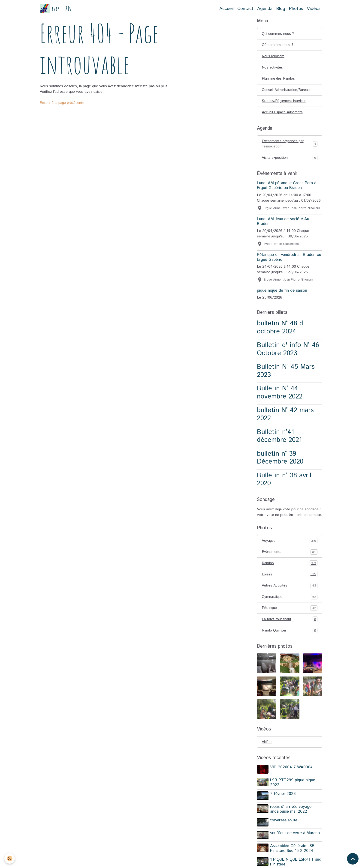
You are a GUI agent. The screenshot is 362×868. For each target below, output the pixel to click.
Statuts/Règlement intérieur (285, 102)
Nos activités (272, 68)
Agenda (265, 9)
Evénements (290, 553)
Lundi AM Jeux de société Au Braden (283, 222)
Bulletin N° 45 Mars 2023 (286, 372)
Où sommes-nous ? (278, 45)
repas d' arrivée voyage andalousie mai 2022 (291, 810)
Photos (296, 9)
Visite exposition (290, 159)
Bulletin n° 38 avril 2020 (284, 480)
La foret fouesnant (290, 621)
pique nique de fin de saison (282, 291)
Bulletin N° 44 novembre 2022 (280, 394)
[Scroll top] (353, 859)
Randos (290, 564)
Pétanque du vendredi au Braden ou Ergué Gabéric (289, 258)
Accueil (226, 9)
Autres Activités (290, 587)
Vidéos (314, 9)
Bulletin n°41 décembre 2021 (279, 437)
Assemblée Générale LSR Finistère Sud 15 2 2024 (293, 849)
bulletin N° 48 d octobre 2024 (280, 329)
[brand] (55, 9)
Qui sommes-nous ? (278, 34)
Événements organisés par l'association (290, 145)
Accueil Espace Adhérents (283, 113)
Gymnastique (290, 598)
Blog (281, 9)
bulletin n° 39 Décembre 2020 (280, 459)
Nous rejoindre (273, 56)
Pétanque (290, 610)
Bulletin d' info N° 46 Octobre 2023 (288, 350)
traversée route (284, 822)
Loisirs (290, 576)
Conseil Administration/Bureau (286, 90)
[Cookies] (10, 858)
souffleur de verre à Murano (295, 834)
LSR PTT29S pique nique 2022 (293, 784)
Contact (245, 9)
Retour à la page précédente (63, 103)
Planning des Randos (279, 79)
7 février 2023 (283, 796)
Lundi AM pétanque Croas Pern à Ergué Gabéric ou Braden (287, 187)
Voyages (290, 542)
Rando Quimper (290, 632)
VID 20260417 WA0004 (292, 769)
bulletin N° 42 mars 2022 (285, 415)
